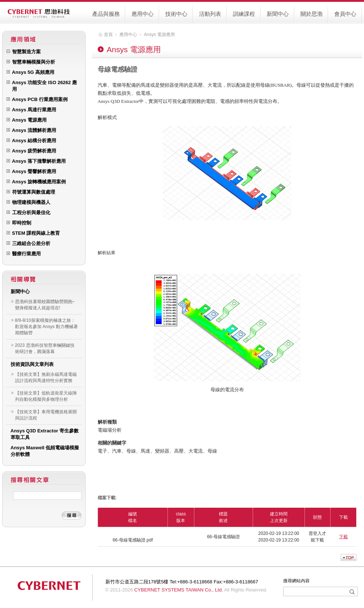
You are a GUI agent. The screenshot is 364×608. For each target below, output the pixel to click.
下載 (343, 537)
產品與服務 (106, 14)
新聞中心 (278, 14)
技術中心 (176, 14)
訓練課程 (244, 14)
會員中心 (345, 14)
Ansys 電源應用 (159, 35)
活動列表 (210, 14)
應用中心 (143, 14)
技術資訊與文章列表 (32, 364)
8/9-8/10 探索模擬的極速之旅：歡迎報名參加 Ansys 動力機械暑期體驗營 (46, 327)
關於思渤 (311, 14)
